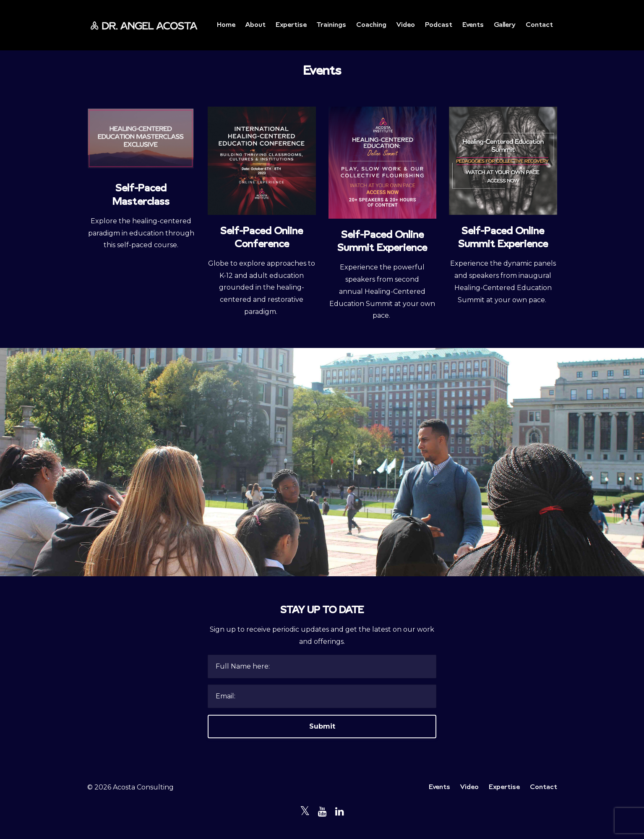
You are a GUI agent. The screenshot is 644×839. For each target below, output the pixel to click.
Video (406, 25)
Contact (539, 25)
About (256, 25)
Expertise (291, 25)
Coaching (371, 25)
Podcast (439, 25)
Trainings (331, 25)
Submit (322, 726)
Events (473, 25)
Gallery (505, 25)
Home (226, 25)
